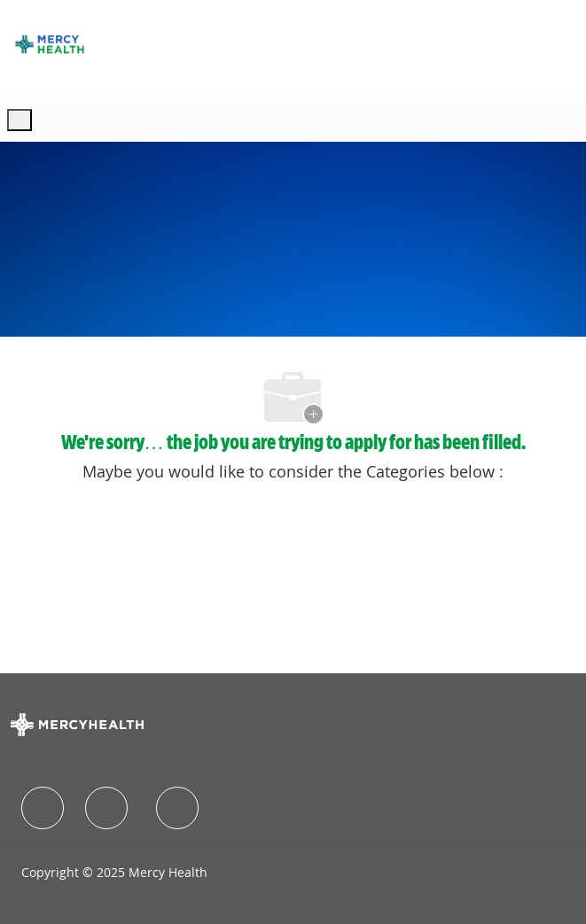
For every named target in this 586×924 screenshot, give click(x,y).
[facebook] (43, 808)
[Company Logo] (50, 44)
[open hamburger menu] (20, 120)
